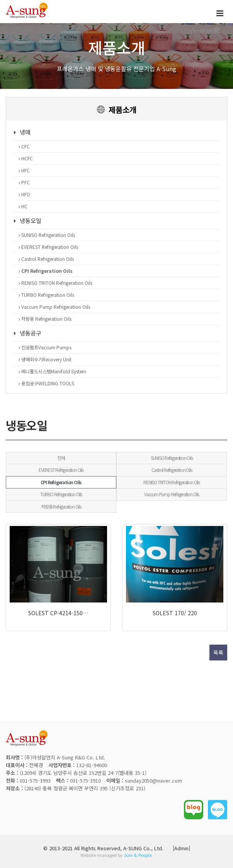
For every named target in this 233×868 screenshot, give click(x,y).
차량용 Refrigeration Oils (45, 319)
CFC (24, 146)
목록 (218, 652)
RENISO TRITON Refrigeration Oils (55, 283)
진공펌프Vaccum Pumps (45, 347)
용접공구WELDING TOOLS (46, 383)
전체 (61, 458)
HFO (24, 194)
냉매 (22, 132)
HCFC (26, 158)
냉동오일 (28, 220)
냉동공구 (28, 333)
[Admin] (181, 848)
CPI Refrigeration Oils (46, 271)
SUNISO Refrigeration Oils (47, 235)
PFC (24, 182)
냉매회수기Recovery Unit (45, 359)
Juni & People (138, 855)
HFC (24, 170)
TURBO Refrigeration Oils (46, 295)
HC (23, 206)
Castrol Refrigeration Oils (46, 259)
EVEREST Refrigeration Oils (48, 247)
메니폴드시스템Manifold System (52, 371)
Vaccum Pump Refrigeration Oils (54, 307)
